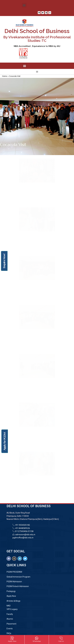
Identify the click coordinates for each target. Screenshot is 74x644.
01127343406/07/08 (24, 531)
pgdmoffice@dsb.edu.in (23, 538)
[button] (24, 5)
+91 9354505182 (22, 525)
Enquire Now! (4, 261)
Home (5, 76)
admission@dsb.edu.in (25, 535)
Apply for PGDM (5, 441)
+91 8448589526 (22, 528)
